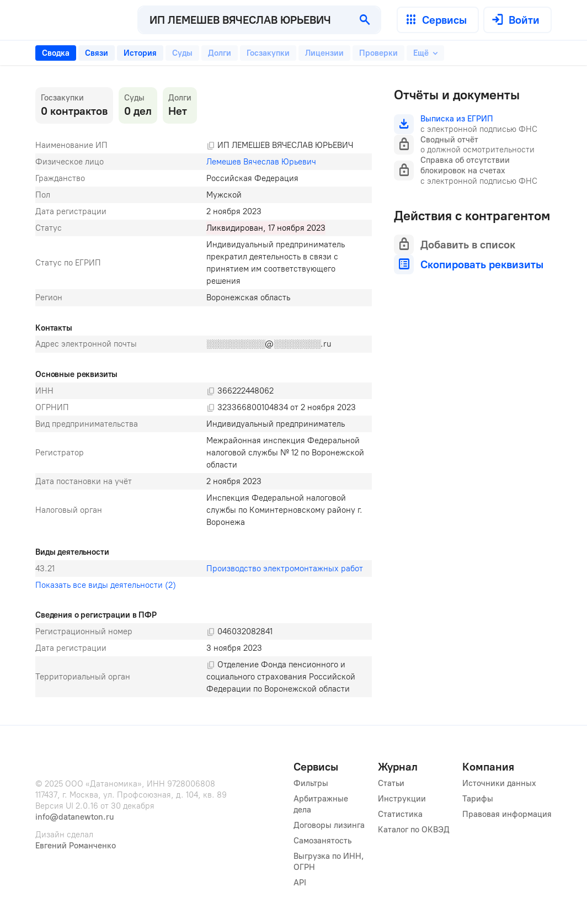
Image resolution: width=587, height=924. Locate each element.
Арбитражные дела (322, 804)
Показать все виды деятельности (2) (106, 585)
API (300, 883)
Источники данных (499, 783)
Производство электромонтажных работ (285, 569)
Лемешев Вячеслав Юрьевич (261, 162)
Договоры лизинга (329, 825)
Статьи (391, 783)
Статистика (400, 814)
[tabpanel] (204, 392)
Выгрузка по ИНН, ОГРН (330, 862)
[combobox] (244, 20)
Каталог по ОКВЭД (414, 830)
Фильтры (311, 783)
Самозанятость (322, 841)
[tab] (56, 53)
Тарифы (478, 799)
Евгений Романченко (76, 846)
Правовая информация (507, 814)
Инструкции (402, 799)
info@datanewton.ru (74, 817)
